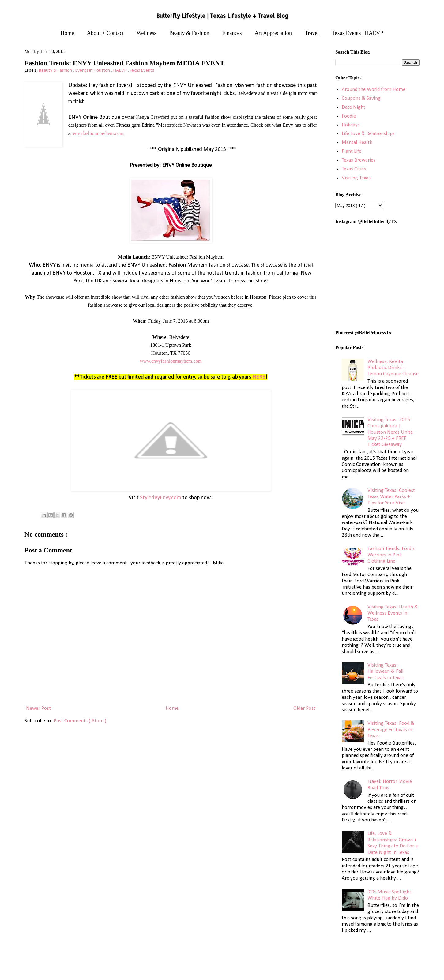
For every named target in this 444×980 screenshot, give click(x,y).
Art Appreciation (273, 33)
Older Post (304, 708)
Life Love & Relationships (368, 134)
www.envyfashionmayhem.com (171, 361)
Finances (232, 33)
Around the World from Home (374, 90)
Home (67, 33)
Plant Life (352, 151)
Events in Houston (93, 71)
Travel (312, 33)
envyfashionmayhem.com (98, 133)
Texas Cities (354, 169)
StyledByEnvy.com (161, 498)
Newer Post (38, 708)
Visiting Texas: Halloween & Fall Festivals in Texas (386, 671)
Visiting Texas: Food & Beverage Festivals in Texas (391, 730)
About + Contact (105, 33)
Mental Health (357, 142)
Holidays (351, 125)
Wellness (147, 33)
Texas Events (142, 71)
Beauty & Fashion (189, 33)
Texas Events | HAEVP (357, 33)
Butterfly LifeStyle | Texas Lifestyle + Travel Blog (222, 16)
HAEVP (120, 71)
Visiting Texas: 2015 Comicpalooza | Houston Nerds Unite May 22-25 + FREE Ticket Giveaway (390, 432)
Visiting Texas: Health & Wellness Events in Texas (393, 613)
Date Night (354, 107)
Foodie (349, 116)
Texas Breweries (359, 160)
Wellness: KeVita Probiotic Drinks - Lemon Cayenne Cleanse (393, 368)
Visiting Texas (356, 178)
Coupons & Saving (361, 98)
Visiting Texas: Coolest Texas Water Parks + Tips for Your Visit (391, 497)
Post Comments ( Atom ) (80, 721)
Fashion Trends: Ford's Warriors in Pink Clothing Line (391, 555)
